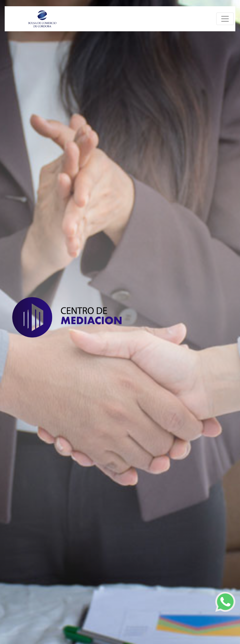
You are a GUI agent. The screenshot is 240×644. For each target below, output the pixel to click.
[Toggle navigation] (225, 19)
